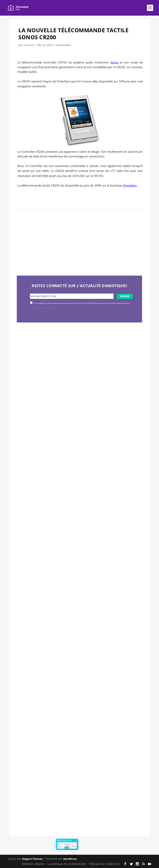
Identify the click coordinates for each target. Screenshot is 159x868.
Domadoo (130, 185)
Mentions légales (33, 864)
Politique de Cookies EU (104, 864)
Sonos (115, 62)
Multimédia (64, 45)
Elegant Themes (32, 859)
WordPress (70, 859)
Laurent (29, 45)
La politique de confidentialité (67, 864)
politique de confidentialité (42, 308)
